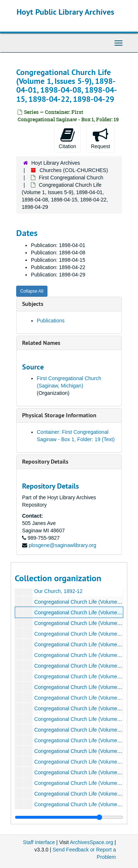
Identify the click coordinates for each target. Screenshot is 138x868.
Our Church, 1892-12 (59, 591)
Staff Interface (39, 842)
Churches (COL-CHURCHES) (74, 170)
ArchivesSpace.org (92, 842)
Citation (68, 138)
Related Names (41, 343)
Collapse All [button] (32, 291)
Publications (51, 321)
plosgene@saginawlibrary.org (63, 545)
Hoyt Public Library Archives (65, 12)
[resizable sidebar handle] (69, 817)
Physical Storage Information (59, 415)
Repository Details (45, 462)
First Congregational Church (71, 178)
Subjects (33, 304)
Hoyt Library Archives (56, 163)
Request (100, 138)
